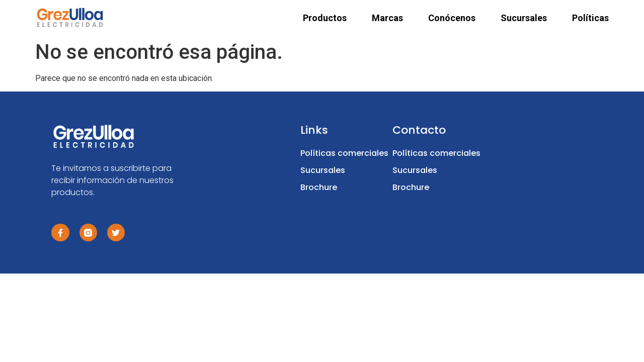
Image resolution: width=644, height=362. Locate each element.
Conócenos (452, 18)
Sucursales (524, 18)
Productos (325, 18)
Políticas (590, 18)
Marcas (387, 18)
